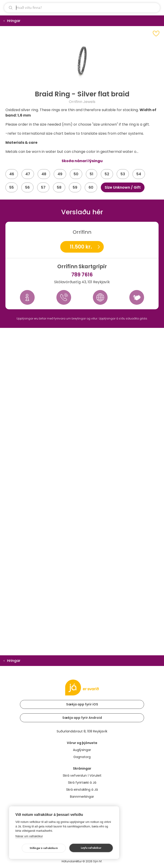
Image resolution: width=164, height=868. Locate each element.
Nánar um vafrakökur (29, 836)
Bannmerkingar (82, 797)
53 (123, 174)
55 (12, 187)
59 (75, 187)
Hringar (14, 21)
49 (60, 174)
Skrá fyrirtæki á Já (82, 783)
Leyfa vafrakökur (91, 848)
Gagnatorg (82, 757)
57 (43, 187)
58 (59, 187)
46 (12, 174)
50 (76, 174)
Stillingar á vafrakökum (44, 848)
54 (139, 174)
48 (44, 174)
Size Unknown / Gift (123, 187)
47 (28, 174)
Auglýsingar (82, 750)
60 (91, 187)
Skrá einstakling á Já (82, 790)
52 (107, 174)
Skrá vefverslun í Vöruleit (82, 775)
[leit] (82, 8)
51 (92, 174)
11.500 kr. (81, 247)
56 (27, 187)
